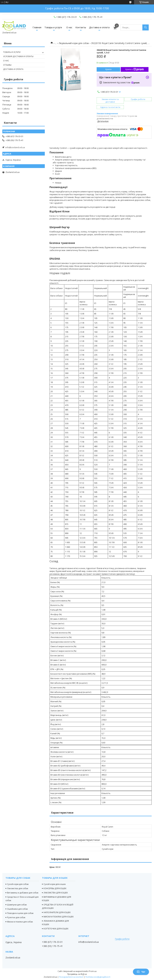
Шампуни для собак (17, 905)
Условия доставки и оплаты (18, 56)
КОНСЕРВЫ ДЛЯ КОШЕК (55, 888)
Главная (37, 27)
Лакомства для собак (18, 888)
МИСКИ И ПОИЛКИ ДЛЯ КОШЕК (59, 917)
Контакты (81, 27)
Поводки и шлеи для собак (20, 913)
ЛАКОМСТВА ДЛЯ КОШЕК (56, 893)
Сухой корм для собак (18, 884)
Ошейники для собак (18, 909)
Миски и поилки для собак (20, 922)
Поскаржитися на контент (71, 977)
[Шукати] (146, 27)
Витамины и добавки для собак (23, 893)
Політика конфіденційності (98, 977)
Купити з (135, 69)
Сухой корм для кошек (55, 884)
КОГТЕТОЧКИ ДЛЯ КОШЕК (56, 929)
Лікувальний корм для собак (74, 43)
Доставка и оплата (99, 27)
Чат (141, 972)
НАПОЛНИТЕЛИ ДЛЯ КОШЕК (57, 912)
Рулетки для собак (16, 917)
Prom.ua (93, 971)
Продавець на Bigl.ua (77, 974)
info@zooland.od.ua (15, 147)
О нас (69, 27)
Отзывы (7, 65)
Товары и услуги (53, 27)
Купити (108, 69)
